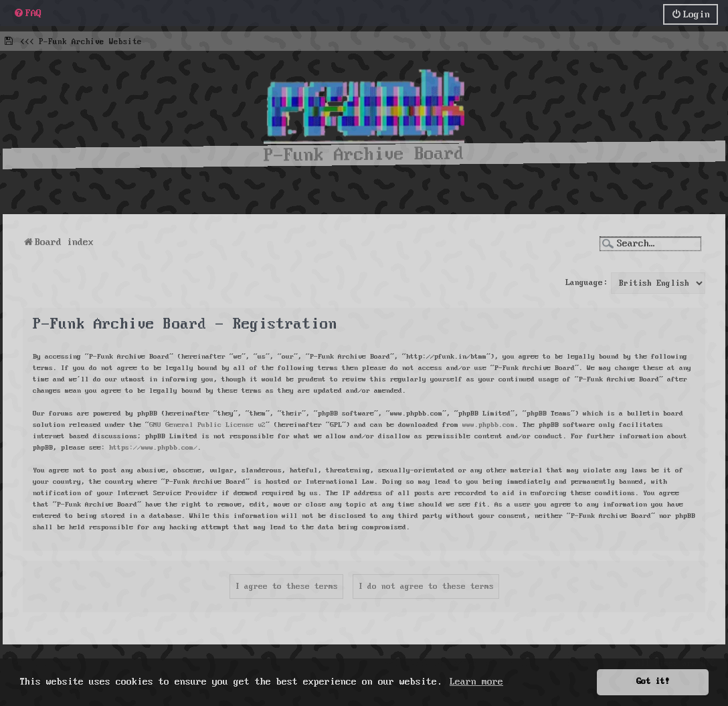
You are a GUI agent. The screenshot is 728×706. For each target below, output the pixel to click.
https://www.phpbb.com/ (153, 445)
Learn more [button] (476, 682)
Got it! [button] (653, 682)
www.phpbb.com (488, 422)
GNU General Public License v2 (207, 422)
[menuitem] (27, 12)
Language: (586, 281)
